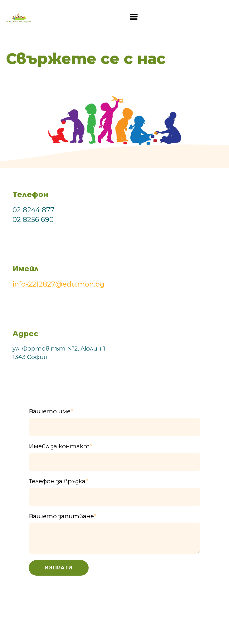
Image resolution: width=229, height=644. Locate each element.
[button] (134, 17)
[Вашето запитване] (114, 538)
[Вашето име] (114, 427)
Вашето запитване (63, 516)
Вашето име (51, 411)
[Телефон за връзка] (114, 497)
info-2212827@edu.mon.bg (58, 284)
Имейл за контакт (61, 446)
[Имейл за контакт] (114, 462)
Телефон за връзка (58, 481)
